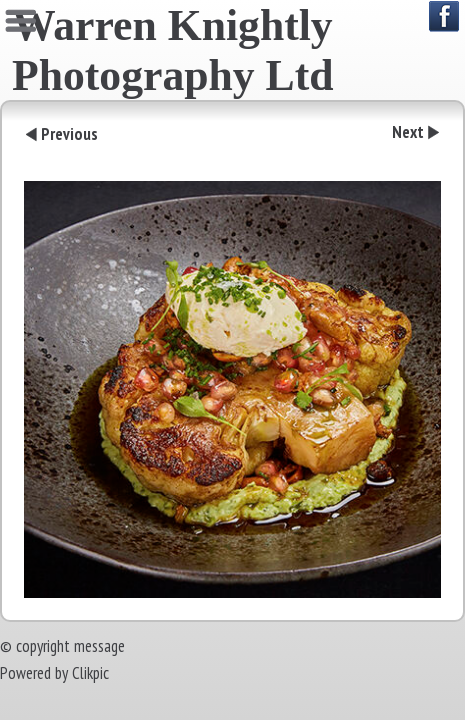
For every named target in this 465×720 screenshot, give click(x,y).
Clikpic (90, 673)
